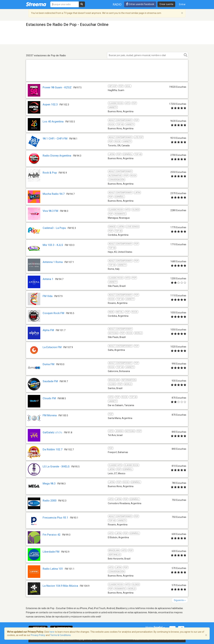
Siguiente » (180, 600)
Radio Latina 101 (53, 569)
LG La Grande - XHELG (56, 467)
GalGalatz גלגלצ (52, 432)
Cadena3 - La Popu (54, 228)
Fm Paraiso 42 (51, 535)
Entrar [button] (182, 4)
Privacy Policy (38, 635)
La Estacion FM (52, 347)
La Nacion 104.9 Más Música (60, 586)
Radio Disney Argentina (57, 156)
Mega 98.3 (49, 484)
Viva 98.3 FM (50, 211)
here (52, 632)
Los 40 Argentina (53, 122)
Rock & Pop (50, 173)
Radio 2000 (49, 501)
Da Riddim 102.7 (52, 449)
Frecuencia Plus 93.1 (55, 518)
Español (159, 627)
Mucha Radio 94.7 (54, 194)
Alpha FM (48, 330)
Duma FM (48, 364)
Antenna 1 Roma (53, 262)
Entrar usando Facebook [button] (140, 4)
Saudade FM (50, 381)
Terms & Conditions (60, 635)
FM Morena (50, 415)
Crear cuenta (166, 4)
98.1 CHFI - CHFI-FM (55, 139)
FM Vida (48, 296)
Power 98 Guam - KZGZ (57, 87)
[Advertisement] (107, 81)
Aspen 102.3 (50, 104)
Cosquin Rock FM (53, 313)
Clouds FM (49, 398)
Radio (117, 4)
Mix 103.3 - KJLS (53, 245)
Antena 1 (48, 279)
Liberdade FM (51, 552)
